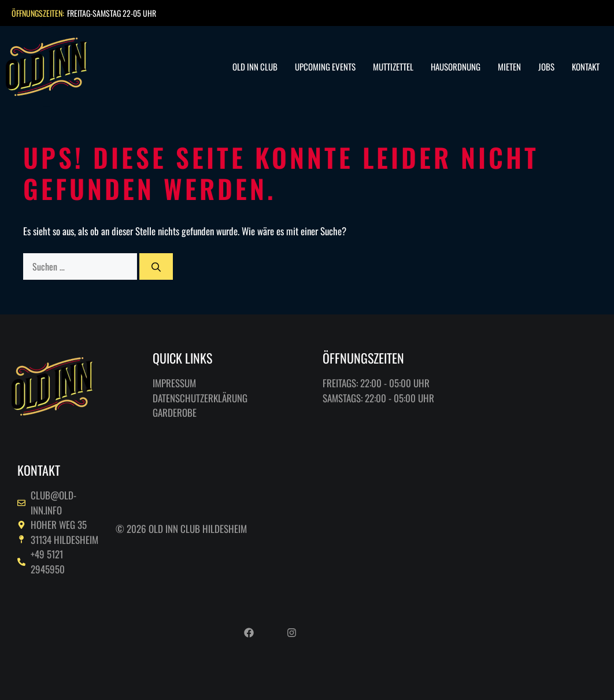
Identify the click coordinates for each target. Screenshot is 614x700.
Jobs (546, 66)
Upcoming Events (325, 66)
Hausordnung (456, 66)
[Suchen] (156, 266)
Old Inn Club (255, 66)
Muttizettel (393, 66)
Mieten (509, 66)
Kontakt (586, 66)
